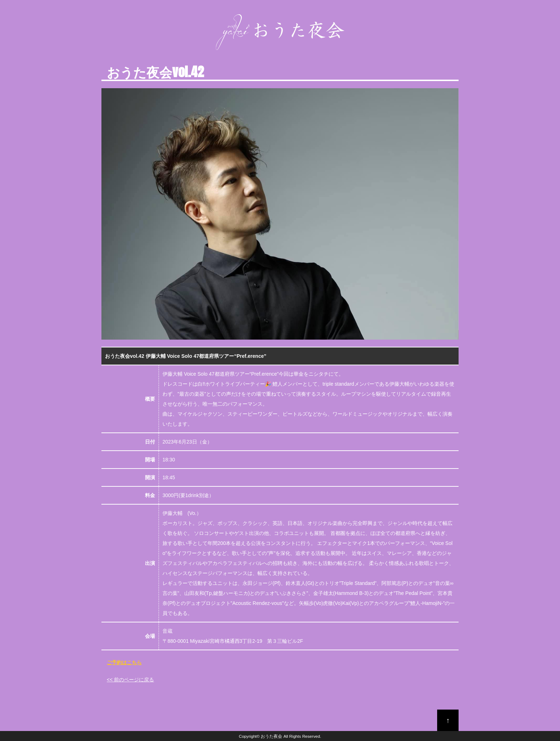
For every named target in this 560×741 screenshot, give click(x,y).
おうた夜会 (271, 736)
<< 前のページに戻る (130, 680)
